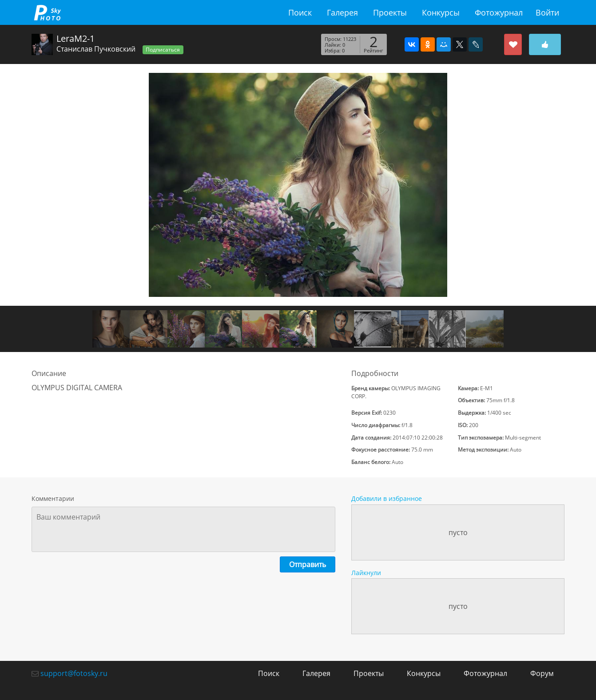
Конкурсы (441, 12)
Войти (547, 12)
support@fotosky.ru (74, 673)
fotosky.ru (47, 12)
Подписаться (163, 50)
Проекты (390, 12)
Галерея (342, 12)
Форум (542, 673)
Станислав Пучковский (96, 49)
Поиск (300, 12)
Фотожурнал (499, 12)
